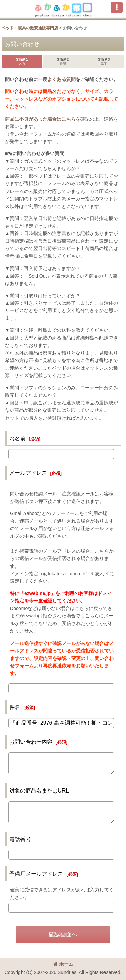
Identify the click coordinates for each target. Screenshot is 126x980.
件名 (15, 707)
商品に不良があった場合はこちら (40, 119)
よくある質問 (61, 79)
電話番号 (20, 839)
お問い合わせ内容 (31, 742)
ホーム (63, 964)
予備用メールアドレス (36, 874)
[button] (117, 7)
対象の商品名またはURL (39, 790)
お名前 (17, 438)
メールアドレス (28, 473)
